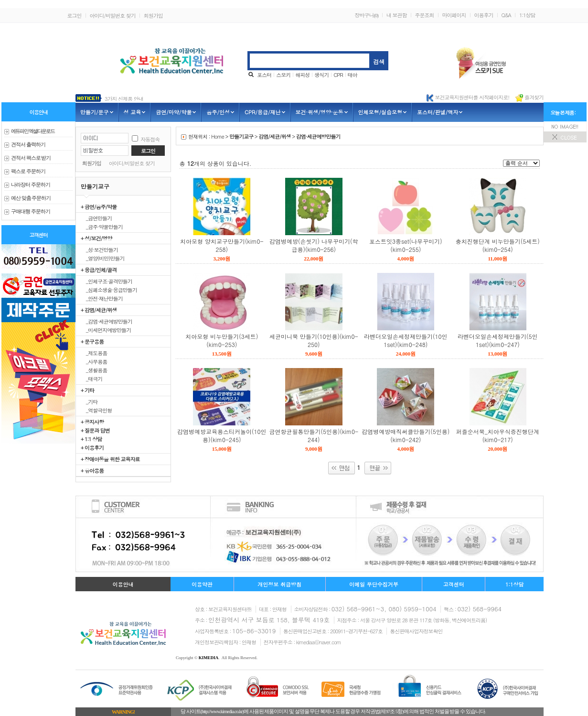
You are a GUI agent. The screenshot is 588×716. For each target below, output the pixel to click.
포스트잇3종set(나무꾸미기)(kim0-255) (406, 245)
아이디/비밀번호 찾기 (113, 16)
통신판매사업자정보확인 (416, 631)
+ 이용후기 (92, 447)
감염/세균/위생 (274, 136)
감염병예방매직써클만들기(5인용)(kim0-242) (406, 435)
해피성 (302, 75)
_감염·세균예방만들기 (107, 321)
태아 (353, 75)
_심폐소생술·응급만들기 (109, 290)
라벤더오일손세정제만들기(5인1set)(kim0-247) (498, 340)
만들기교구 (241, 136)
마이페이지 (454, 15)
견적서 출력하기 (28, 145)
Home (218, 136)
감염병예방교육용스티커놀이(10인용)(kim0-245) (222, 435)
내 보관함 (397, 15)
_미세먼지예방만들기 (106, 330)
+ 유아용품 (92, 470)
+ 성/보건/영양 (96, 238)
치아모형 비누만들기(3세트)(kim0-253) (222, 340)
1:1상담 (527, 15)
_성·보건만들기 (99, 250)
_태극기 (91, 379)
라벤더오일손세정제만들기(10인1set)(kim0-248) (406, 340)
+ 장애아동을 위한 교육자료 (110, 459)
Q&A (506, 15)
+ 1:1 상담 (91, 439)
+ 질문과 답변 (95, 430)
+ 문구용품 (92, 341)
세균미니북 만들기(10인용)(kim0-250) (314, 340)
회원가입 (153, 16)
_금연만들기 (96, 218)
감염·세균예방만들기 (318, 136)
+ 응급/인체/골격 (99, 270)
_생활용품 (94, 370)
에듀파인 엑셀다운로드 (33, 131)
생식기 (321, 75)
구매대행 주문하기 (31, 212)
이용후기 (484, 15)
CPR (338, 75)
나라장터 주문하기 (31, 185)
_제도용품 (94, 353)
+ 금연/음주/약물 (99, 206)
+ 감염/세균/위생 (99, 310)
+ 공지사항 (92, 422)
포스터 (264, 75)
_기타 (89, 401)
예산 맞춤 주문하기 (31, 198)
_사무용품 (94, 361)
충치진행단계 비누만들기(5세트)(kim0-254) (498, 245)
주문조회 (425, 15)
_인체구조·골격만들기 (107, 281)
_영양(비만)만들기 (102, 258)
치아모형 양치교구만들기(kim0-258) (222, 245)
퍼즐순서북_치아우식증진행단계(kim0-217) (498, 435)
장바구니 (366, 15)
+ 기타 (87, 390)
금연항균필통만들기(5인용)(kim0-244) (314, 435)
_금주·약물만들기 (102, 227)
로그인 (75, 16)
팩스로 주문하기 (28, 171)
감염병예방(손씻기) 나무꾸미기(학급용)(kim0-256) (314, 245)
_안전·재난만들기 (102, 298)
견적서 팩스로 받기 (31, 158)
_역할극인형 (96, 410)
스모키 (283, 75)
